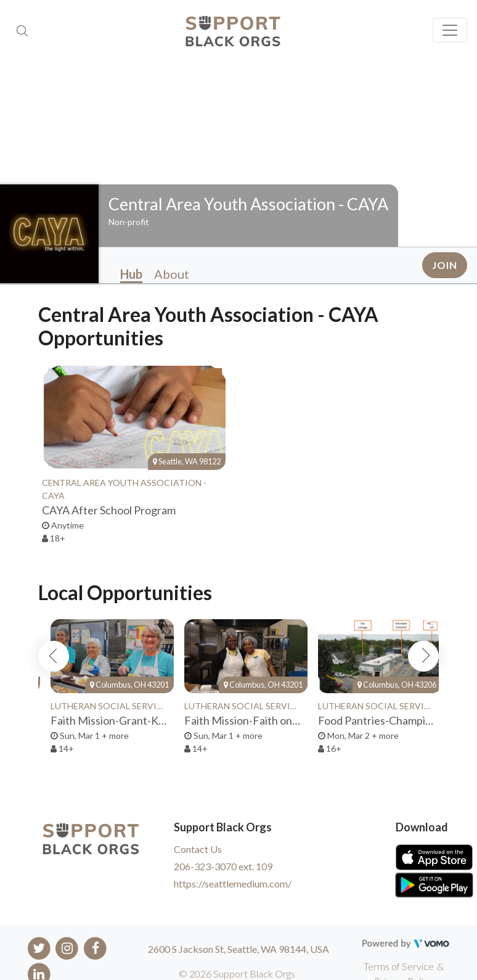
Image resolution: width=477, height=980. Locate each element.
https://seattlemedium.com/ (233, 883)
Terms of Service (399, 966)
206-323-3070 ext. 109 (223, 866)
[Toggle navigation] (450, 30)
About (172, 274)
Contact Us (198, 849)
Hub (131, 274)
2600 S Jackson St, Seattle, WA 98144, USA (238, 949)
